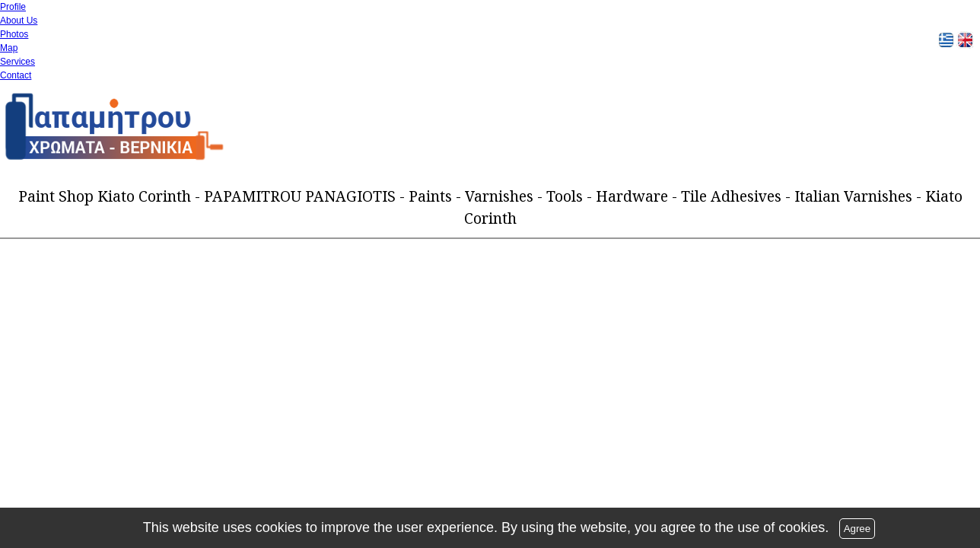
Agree (857, 529)
